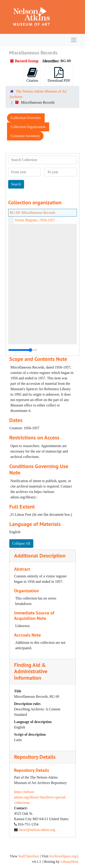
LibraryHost (69, 862)
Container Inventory (25, 136)
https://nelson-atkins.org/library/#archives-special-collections (40, 797)
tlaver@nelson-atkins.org (37, 830)
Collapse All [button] (21, 543)
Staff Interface (29, 856)
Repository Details (35, 757)
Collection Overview (26, 118)
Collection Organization (28, 127)
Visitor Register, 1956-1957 (35, 220)
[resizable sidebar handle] (23, 350)
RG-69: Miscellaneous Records (33, 213)
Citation (32, 75)
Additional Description (40, 556)
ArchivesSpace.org (63, 856)
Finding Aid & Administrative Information (31, 671)
